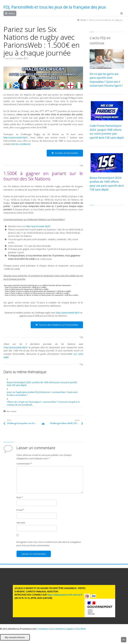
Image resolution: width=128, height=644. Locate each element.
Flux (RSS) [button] (81, 629)
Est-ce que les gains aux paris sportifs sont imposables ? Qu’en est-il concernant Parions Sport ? (106, 80)
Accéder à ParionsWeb (65, 153)
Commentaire (24, 464)
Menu (12, 13)
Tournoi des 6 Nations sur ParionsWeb (57, 325)
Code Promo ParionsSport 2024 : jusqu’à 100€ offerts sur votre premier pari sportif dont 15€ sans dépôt (107, 132)
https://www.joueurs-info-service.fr (65, 595)
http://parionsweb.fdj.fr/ (16, 137)
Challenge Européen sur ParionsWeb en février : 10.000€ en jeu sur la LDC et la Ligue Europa (25, 423)
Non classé (12, 411)
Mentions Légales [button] (65, 629)
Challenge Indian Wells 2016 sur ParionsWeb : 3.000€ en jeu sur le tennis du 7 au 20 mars (66, 423)
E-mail (20, 510)
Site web (21, 523)
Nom (20, 497)
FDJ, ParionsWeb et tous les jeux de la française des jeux (55, 7)
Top (81, 165)
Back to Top (124, 640)
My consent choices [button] (15, 637)
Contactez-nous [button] (46, 629)
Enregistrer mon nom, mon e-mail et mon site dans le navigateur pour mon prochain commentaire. (49, 544)
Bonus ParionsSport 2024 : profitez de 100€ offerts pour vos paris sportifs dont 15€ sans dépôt (107, 184)
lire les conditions (21, 144)
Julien (20, 58)
